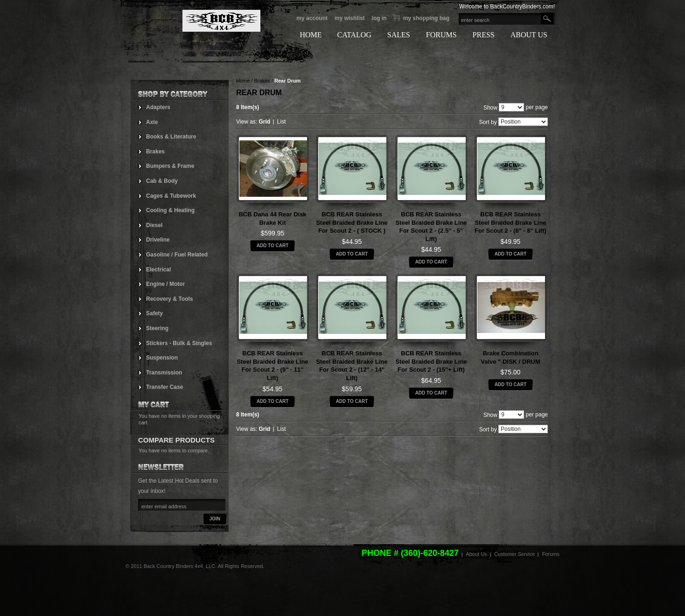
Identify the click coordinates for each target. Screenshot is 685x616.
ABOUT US (529, 35)
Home (243, 81)
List (282, 122)
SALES (399, 35)
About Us (476, 554)
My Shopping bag (426, 18)
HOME (311, 35)
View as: (247, 122)
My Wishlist (350, 18)
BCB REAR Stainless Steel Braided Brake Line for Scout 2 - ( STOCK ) (352, 222)
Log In (379, 18)
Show (490, 107)
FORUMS (441, 35)
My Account (312, 18)
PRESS (484, 35)
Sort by (488, 122)
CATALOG (354, 35)
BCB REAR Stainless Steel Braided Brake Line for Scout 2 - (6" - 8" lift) (510, 222)
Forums (551, 554)
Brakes (262, 81)
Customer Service (514, 554)
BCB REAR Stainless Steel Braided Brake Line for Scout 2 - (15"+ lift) (431, 361)
